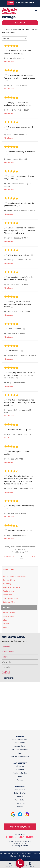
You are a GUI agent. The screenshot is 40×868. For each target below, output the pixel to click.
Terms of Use (16, 856)
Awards (6, 624)
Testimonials (8, 591)
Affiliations (8, 595)
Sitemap (26, 856)
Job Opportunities (11, 598)
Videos (6, 627)
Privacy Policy (34, 853)
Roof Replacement (20, 739)
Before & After (9, 602)
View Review (9, 62)
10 (29, 557)
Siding (20, 753)
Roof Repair (20, 743)
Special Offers (9, 580)
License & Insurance (12, 587)
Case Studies (9, 616)
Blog (5, 620)
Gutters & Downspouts (20, 756)
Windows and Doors (20, 750)
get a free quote (20, 827)
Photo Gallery (9, 613)
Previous (8, 557)
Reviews (7, 607)
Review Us (20, 23)
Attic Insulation (20, 746)
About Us (9, 570)
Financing (7, 584)
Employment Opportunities (15, 576)
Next (34, 557)
